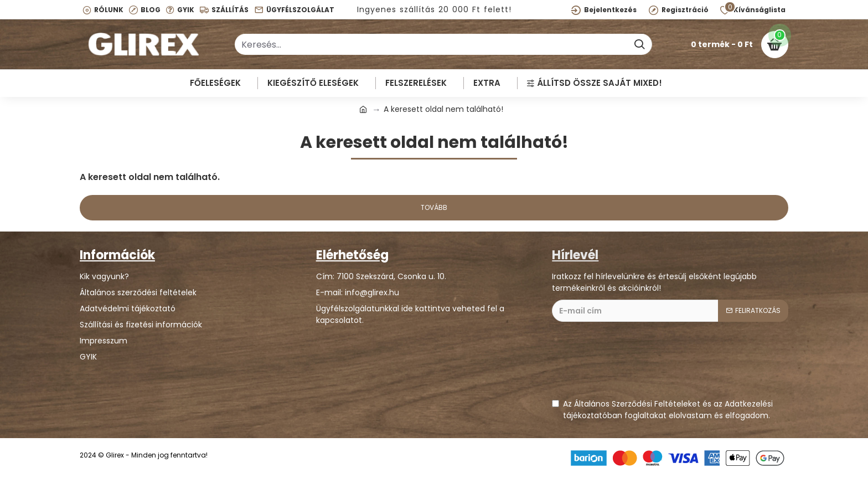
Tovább (434, 207)
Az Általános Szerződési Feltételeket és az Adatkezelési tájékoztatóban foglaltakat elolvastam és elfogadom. (662, 410)
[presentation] (636, 366)
